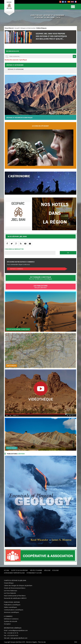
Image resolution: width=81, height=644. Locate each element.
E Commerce (8, 616)
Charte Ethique (9, 583)
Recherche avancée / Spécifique (16, 60)
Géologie (47, 570)
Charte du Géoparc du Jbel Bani (15, 580)
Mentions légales (32, 642)
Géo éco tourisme (36, 570)
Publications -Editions (12, 602)
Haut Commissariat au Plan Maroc (15, 596)
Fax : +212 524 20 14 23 (11, 635)
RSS (76, 642)
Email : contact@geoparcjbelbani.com (16, 630)
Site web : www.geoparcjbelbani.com (16, 638)
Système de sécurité (11, 621)
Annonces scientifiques (11, 612)
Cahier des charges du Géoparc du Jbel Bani (18, 585)
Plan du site (42, 642)
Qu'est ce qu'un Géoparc (20, 570)
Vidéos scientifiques (10, 607)
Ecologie (55, 570)
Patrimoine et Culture (34, 573)
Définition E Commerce (11, 619)
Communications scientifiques (14, 610)
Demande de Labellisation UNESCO (15, 598)
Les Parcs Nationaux (11, 591)
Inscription (7, 624)
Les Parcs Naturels (10, 593)
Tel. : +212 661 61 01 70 (11, 633)
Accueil (17, 28)
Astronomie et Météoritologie (14, 573)
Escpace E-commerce (17, 269)
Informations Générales (13, 628)
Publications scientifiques (12, 605)
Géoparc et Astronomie (28, 28)
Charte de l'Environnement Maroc (15, 588)
